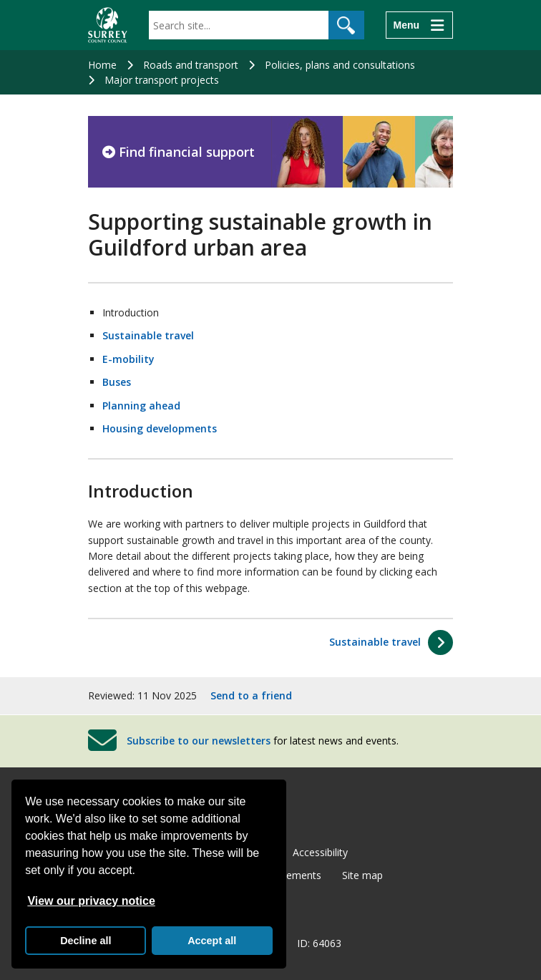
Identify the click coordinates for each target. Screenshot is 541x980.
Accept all (212, 941)
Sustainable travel (148, 335)
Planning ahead (141, 406)
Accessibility (320, 852)
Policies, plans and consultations (340, 65)
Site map (362, 875)
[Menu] (419, 25)
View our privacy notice (91, 901)
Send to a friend (251, 695)
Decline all (86, 941)
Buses (117, 382)
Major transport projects (162, 80)
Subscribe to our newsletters (199, 741)
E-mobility (128, 359)
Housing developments (160, 428)
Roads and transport (191, 65)
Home (102, 65)
